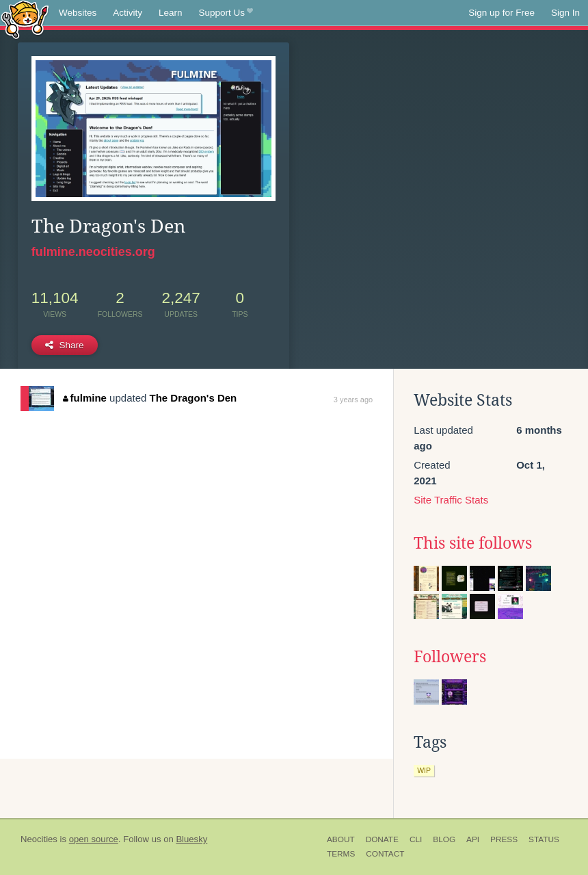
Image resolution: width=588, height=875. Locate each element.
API (473, 839)
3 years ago (353, 400)
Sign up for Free (502, 13)
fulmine (85, 398)
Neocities (39, 839)
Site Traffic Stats (451, 500)
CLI (416, 839)
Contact (385, 854)
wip (424, 770)
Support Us (226, 13)
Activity (128, 13)
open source (94, 839)
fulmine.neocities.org (93, 252)
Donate (382, 839)
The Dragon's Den (193, 398)
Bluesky (191, 839)
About (341, 839)
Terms (341, 854)
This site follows (473, 543)
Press (504, 839)
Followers (450, 657)
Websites (78, 13)
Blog (444, 839)
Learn (171, 13)
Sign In (565, 13)
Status (544, 839)
